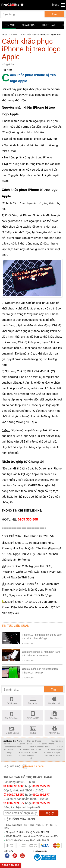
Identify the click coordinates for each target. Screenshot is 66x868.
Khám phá (28, 25)
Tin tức (4, 35)
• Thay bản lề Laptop (28, 753)
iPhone (14, 35)
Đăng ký (49, 813)
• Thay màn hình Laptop (31, 750)
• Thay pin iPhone (33, 741)
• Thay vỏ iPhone (47, 744)
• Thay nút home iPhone (39, 747)
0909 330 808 (11, 865)
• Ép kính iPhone (24, 744)
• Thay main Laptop (28, 755)
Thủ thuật (48, 25)
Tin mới (10, 25)
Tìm (54, 14)
